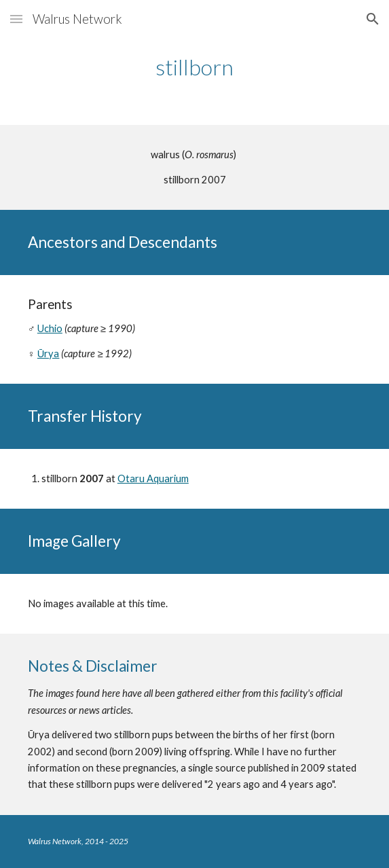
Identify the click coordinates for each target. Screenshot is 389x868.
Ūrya (49, 354)
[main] (194, 67)
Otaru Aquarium (153, 478)
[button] (16, 19)
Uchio (50, 328)
